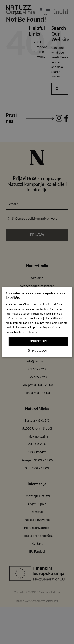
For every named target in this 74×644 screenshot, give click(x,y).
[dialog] (37, 322)
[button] (37, 350)
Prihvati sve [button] (38, 341)
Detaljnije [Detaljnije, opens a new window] (31, 332)
